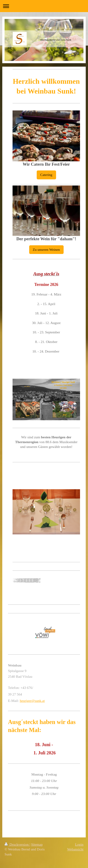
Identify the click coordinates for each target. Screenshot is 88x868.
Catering (46, 175)
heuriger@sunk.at (32, 701)
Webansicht (75, 849)
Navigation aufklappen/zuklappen (44, 6)
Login (79, 844)
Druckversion (17, 844)
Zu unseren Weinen (46, 250)
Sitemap (37, 844)
